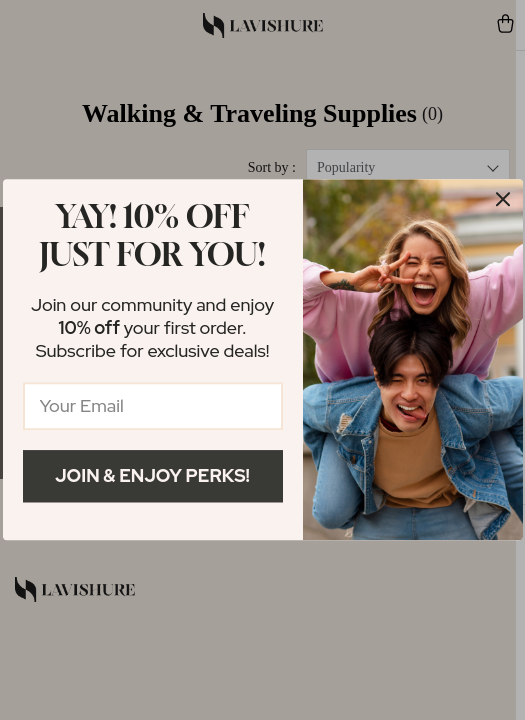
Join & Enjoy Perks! (152, 475)
